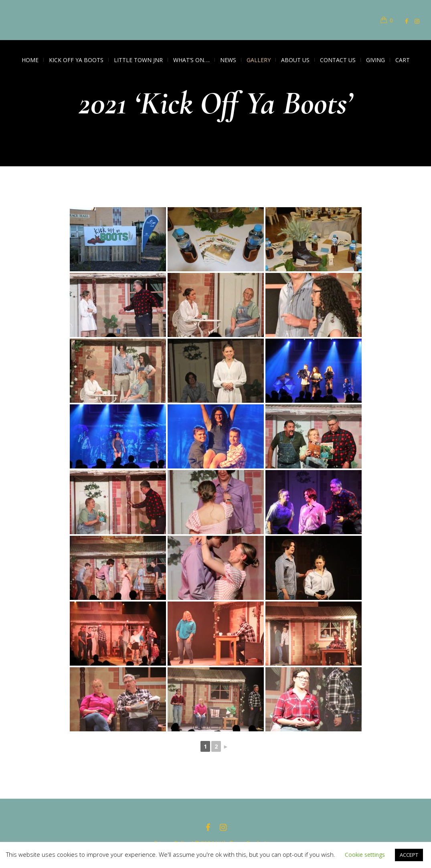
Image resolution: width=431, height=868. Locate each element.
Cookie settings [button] (365, 855)
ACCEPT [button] (409, 855)
